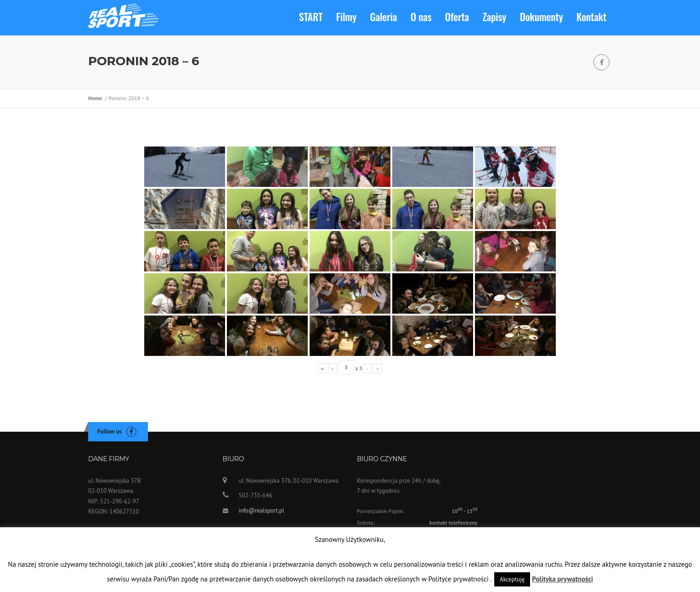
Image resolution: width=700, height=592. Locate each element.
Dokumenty (542, 17)
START (311, 17)
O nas (421, 17)
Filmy (346, 17)
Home (96, 98)
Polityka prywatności (562, 579)
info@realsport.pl (262, 513)
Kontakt (591, 17)
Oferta (457, 17)
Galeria (384, 17)
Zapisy (495, 17)
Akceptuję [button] (512, 579)
